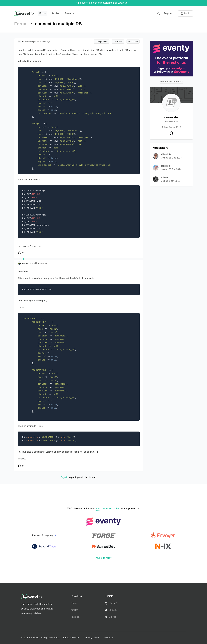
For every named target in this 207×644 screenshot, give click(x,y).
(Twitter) (111, 603)
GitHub (110, 617)
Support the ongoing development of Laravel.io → (103, 3)
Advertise (109, 638)
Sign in (65, 477)
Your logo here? (103, 558)
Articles (55, 13)
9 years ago (42, 263)
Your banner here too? (171, 82)
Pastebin (69, 13)
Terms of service (71, 638)
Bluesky (111, 610)
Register (168, 13)
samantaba (171, 120)
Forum (43, 13)
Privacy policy (92, 638)
